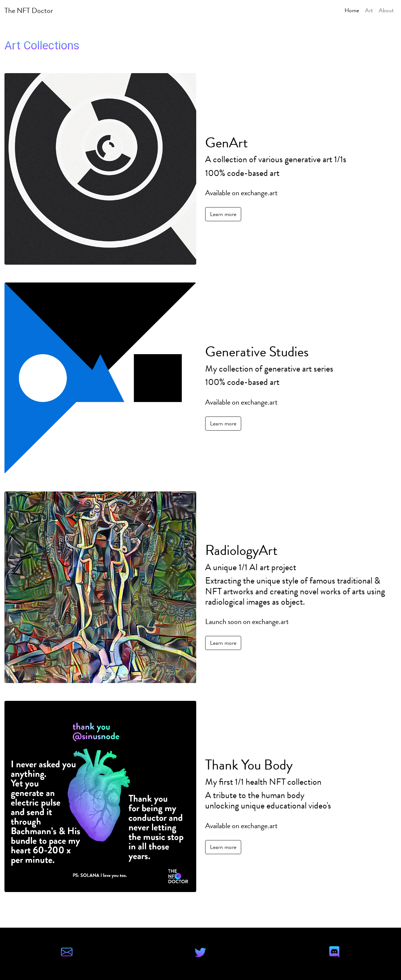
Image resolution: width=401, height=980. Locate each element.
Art (369, 10)
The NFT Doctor (29, 10)
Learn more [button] (223, 214)
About (386, 10)
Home (352, 10)
